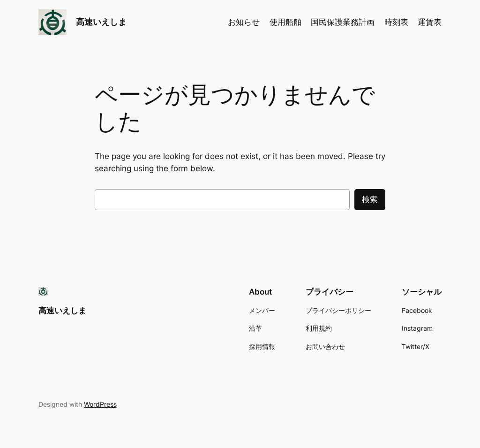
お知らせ (244, 22)
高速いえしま (101, 22)
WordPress (100, 404)
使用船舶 (285, 22)
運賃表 (430, 22)
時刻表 (396, 22)
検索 (370, 199)
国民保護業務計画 (343, 22)
